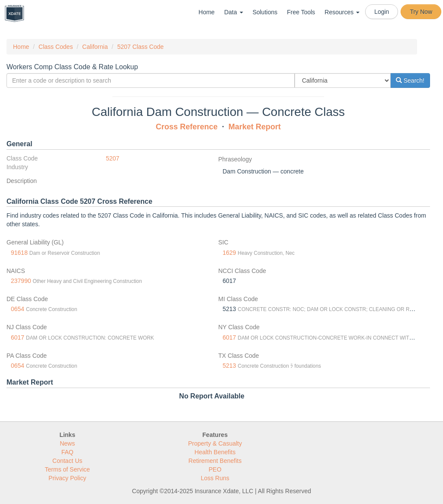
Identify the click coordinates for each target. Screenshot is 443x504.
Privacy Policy (67, 478)
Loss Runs (215, 478)
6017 (18, 337)
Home (207, 12)
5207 (113, 158)
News (67, 443)
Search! (410, 80)
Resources (342, 12)
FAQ (67, 452)
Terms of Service (67, 469)
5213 (230, 366)
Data (233, 12)
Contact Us (67, 461)
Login (382, 12)
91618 (19, 253)
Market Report (255, 127)
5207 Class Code (140, 47)
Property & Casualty (215, 443)
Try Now (421, 12)
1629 (230, 253)
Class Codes (56, 47)
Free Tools (301, 12)
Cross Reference (187, 127)
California (95, 47)
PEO (215, 469)
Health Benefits (215, 452)
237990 (21, 281)
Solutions (265, 12)
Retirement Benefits (215, 461)
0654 (18, 309)
